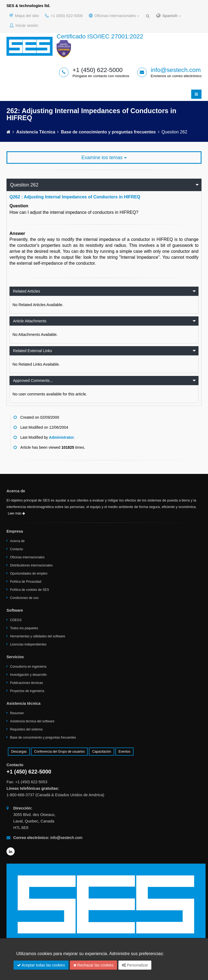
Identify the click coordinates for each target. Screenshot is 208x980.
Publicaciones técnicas (26, 683)
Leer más (16, 513)
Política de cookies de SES (30, 590)
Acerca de (17, 541)
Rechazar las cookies (93, 965)
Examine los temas (104, 158)
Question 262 (24, 185)
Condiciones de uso (24, 598)
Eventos (124, 752)
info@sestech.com (176, 70)
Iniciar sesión (24, 25)
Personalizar (135, 965)
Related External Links (32, 351)
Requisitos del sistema (26, 729)
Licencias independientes (28, 644)
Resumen (17, 713)
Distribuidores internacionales (31, 565)
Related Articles (27, 291)
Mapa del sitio (24, 16)
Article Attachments (30, 321)
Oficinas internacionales (114, 16)
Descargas (19, 752)
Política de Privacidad (26, 582)
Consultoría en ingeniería (28, 667)
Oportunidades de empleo (29, 573)
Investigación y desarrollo (28, 675)
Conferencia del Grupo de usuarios (59, 752)
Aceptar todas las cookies (41, 965)
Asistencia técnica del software (32, 721)
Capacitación (101, 752)
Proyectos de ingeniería (27, 691)
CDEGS (16, 620)
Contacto (17, 549)
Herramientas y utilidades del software (38, 636)
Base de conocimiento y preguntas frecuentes (108, 132)
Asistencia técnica (36, 132)
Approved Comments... (33, 381)
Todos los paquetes (24, 628)
